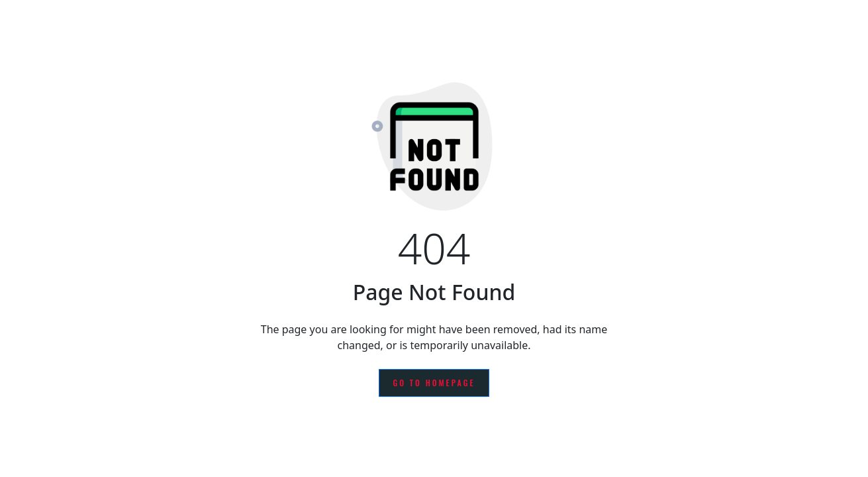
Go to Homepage (434, 383)
